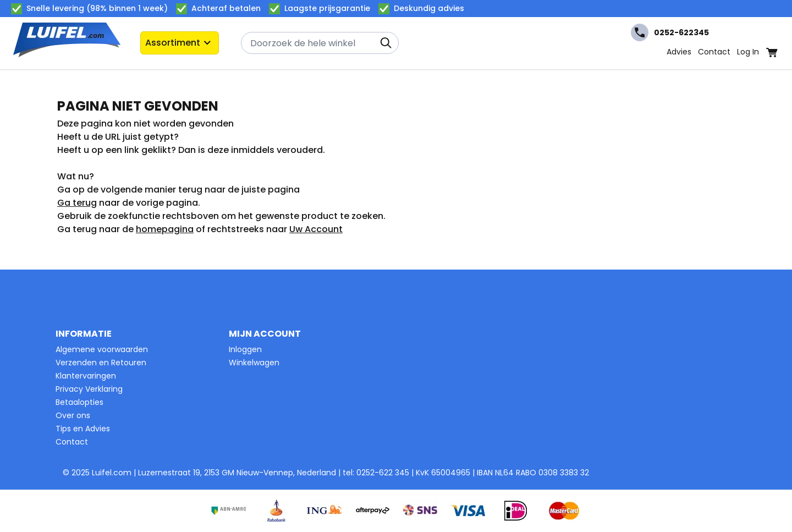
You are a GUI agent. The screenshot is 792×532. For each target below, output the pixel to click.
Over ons (73, 415)
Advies (679, 52)
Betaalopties (79, 402)
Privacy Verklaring (89, 389)
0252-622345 (670, 32)
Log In (748, 52)
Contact (714, 52)
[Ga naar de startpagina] (67, 43)
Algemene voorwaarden (102, 349)
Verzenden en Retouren (101, 363)
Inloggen (245, 349)
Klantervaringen (86, 376)
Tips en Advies (83, 429)
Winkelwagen (254, 363)
